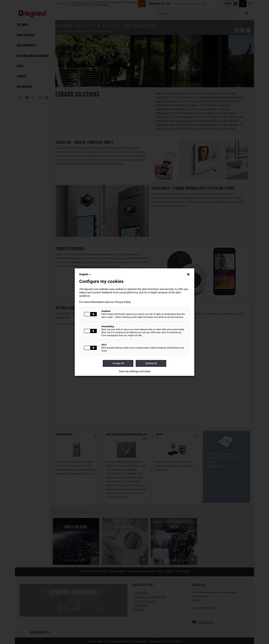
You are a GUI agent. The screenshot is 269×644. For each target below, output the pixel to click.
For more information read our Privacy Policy (105, 302)
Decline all (151, 363)
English (85, 274)
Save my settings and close (135, 371)
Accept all (118, 363)
